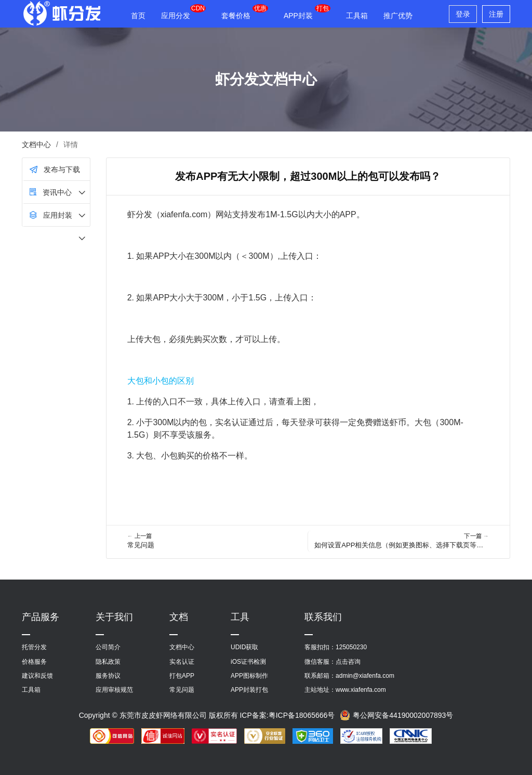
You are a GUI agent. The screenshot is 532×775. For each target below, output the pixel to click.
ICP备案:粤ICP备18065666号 (287, 715)
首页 (138, 16)
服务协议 (108, 676)
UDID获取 (244, 647)
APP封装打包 (249, 690)
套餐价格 (236, 16)
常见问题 (182, 690)
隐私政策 (108, 662)
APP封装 (298, 16)
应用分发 (176, 16)
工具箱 (357, 16)
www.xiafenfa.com (361, 690)
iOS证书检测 (248, 662)
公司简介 (108, 647)
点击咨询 (348, 662)
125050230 (351, 647)
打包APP (182, 676)
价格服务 (34, 662)
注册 (496, 14)
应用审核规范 (114, 690)
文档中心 (36, 145)
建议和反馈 (37, 676)
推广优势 (398, 16)
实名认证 (182, 662)
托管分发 (34, 647)
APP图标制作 (249, 676)
